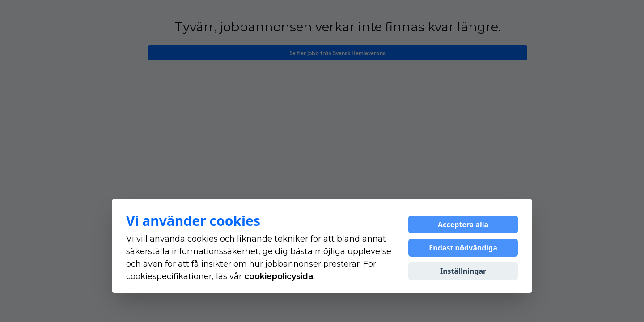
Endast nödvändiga (463, 248)
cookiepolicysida (279, 276)
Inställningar (463, 271)
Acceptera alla (463, 225)
